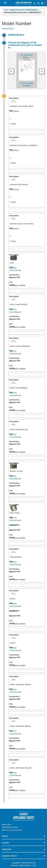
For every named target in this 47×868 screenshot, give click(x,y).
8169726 (27, 691)
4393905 (27, 269)
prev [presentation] (11, 71)
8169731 (27, 353)
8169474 (13, 611)
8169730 (27, 394)
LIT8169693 (14, 190)
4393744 (27, 519)
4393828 (27, 605)
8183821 (27, 478)
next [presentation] (42, 71)
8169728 (27, 774)
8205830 (13, 525)
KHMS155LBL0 (8, 29)
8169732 (27, 436)
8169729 (27, 311)
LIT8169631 (14, 150)
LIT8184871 (14, 229)
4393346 (27, 649)
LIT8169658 (14, 111)
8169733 (27, 563)
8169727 (27, 733)
